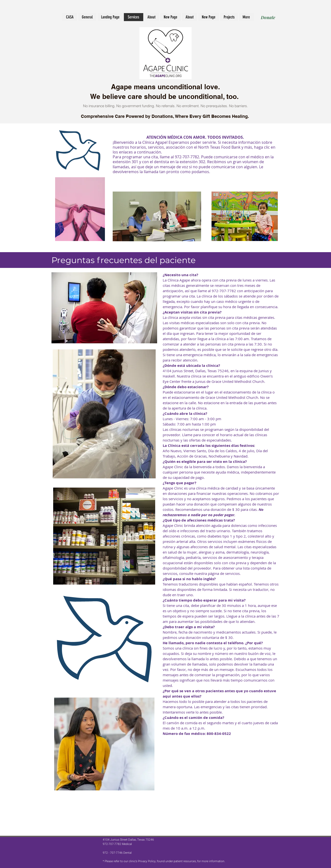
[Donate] (268, 17)
